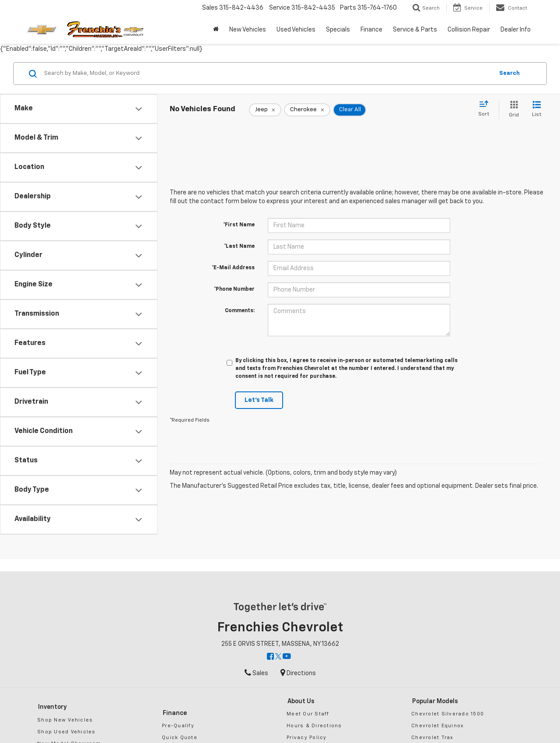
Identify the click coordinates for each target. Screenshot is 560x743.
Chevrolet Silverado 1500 (448, 714)
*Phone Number (234, 289)
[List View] (537, 110)
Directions (298, 673)
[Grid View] (512, 110)
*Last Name (239, 246)
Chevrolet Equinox (437, 726)
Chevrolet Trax (432, 738)
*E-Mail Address (233, 268)
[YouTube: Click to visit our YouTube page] (287, 657)
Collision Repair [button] (469, 30)
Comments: (240, 311)
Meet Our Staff (308, 714)
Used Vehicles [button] (296, 30)
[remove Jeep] (265, 110)
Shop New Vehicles (65, 720)
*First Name (239, 225)
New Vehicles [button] (248, 30)
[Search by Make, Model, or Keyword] (268, 74)
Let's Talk (259, 400)
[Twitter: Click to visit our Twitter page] (278, 657)
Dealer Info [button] (516, 30)
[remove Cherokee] (307, 110)
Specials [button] (338, 30)
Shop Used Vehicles (66, 732)
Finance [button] (371, 30)
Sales (256, 673)
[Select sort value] (486, 109)
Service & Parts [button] (415, 30)
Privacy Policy (307, 738)
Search (509, 73)
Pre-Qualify (178, 726)
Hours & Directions (314, 726)
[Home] (216, 30)
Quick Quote (180, 738)
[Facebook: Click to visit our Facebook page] (270, 657)
